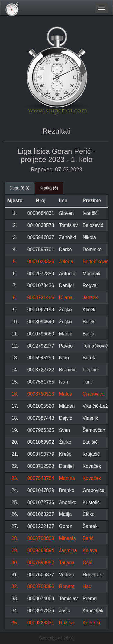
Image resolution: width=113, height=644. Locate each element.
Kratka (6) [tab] (49, 188)
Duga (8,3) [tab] (19, 188)
